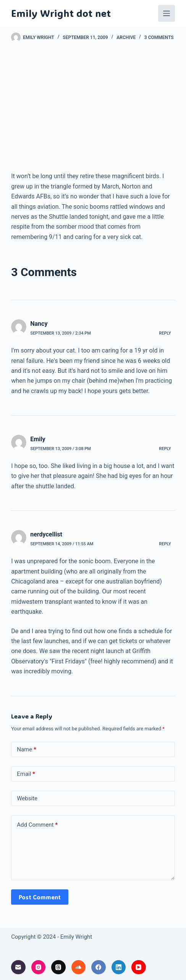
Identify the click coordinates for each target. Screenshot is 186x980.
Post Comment (40, 897)
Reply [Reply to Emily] (165, 449)
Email (26, 774)
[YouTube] (139, 967)
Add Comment (37, 825)
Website (27, 798)
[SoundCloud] (79, 967)
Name (27, 750)
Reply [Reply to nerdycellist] (165, 544)
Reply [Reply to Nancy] (165, 333)
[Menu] (167, 13)
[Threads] (58, 967)
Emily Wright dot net (61, 13)
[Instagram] (39, 967)
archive (126, 37)
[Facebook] (99, 967)
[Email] (18, 967)
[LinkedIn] (119, 967)
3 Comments (159, 37)
